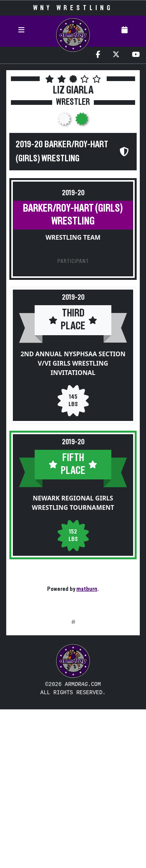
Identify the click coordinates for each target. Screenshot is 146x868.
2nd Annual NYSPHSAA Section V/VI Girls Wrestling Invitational (73, 363)
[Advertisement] (73, 715)
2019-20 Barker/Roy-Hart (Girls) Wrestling (62, 152)
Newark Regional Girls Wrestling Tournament (73, 503)
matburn (87, 589)
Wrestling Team (73, 237)
